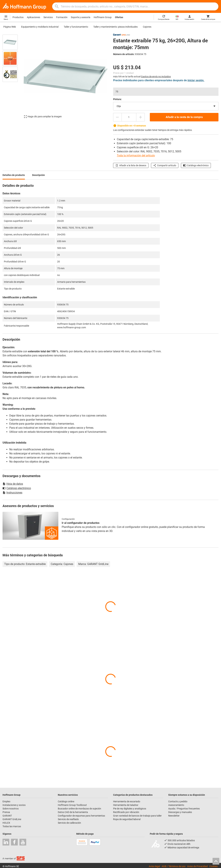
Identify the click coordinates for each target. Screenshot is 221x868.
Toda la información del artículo (136, 156)
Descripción (38, 175)
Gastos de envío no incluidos (156, 77)
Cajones (147, 27)
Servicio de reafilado (68, 819)
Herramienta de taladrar (126, 805)
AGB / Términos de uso (174, 866)
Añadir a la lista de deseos (131, 165)
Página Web (10, 27)
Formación (62, 17)
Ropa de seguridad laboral (127, 819)
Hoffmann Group (103, 17)
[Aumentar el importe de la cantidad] (141, 117)
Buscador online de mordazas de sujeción (79, 809)
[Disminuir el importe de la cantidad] (117, 117)
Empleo (6, 801)
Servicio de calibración (69, 823)
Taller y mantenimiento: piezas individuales (115, 27)
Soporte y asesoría (81, 17)
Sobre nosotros (11, 809)
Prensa (6, 812)
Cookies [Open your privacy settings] (213, 866)
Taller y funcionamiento (76, 27)
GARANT (7, 816)
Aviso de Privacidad (197, 866)
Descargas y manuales (180, 812)
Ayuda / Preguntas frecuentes (184, 809)
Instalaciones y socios (14, 805)
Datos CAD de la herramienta (73, 812)
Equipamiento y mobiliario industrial (40, 27)
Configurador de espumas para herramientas (81, 816)
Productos (18, 17)
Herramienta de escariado (127, 801)
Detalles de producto (14, 175)
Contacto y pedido (178, 801)
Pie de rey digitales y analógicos (130, 809)
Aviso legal (154, 866)
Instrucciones (12, 493)
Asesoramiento (176, 805)
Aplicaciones (33, 17)
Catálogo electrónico (196, 165)
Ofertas (119, 17)
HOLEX (6, 823)
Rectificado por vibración (126, 812)
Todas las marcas (12, 826)
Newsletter (174, 816)
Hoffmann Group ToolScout (72, 805)
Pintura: (117, 99)
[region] (13, 78)
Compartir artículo (165, 165)
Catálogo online (66, 801)
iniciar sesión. (196, 80)
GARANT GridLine (12, 819)
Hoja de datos (13, 484)
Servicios (48, 17)
